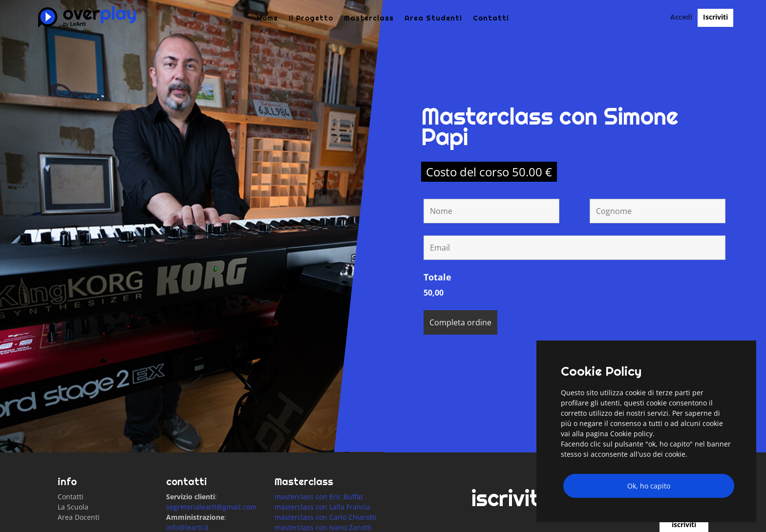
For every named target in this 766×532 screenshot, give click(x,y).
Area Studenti (433, 19)
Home (267, 19)
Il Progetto (311, 19)
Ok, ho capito (649, 486)
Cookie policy (631, 434)
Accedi (681, 18)
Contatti (491, 19)
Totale (437, 313)
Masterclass (369, 19)
